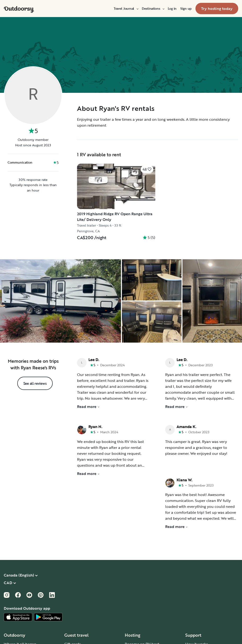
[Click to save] (147, 169)
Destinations (153, 9)
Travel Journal (126, 9)
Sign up (186, 9)
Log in (172, 9)
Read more (88, 407)
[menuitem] (126, 9)
